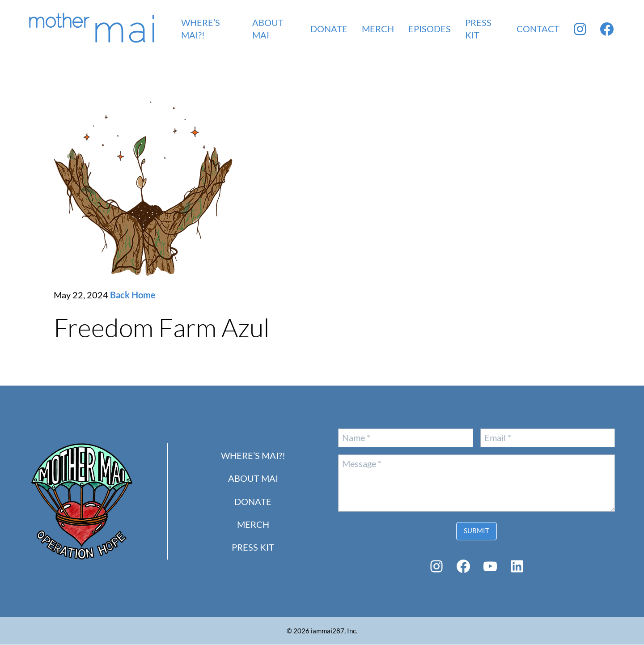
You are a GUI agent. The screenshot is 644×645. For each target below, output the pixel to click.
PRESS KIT (253, 548)
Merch (253, 525)
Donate (253, 502)
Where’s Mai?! (253, 456)
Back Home (133, 295)
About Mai (253, 479)
